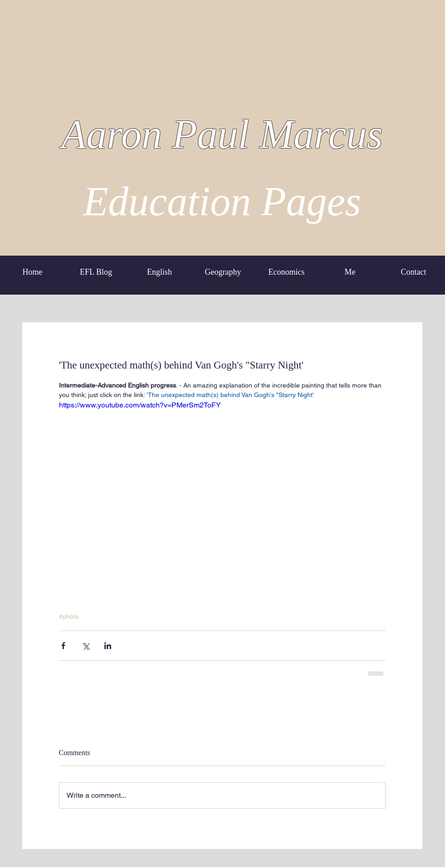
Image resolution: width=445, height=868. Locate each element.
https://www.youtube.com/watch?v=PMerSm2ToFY (140, 405)
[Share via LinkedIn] (108, 646)
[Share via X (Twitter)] (86, 646)
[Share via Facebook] (63, 646)
